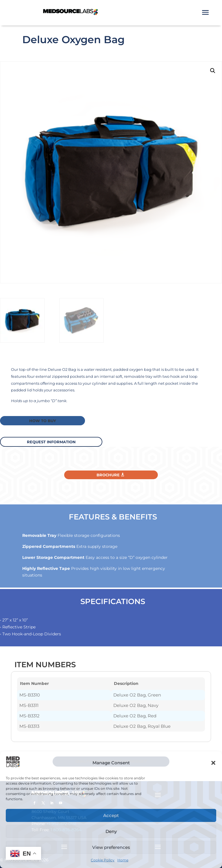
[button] (213, 763)
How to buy (42, 420)
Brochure (108, 474)
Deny (111, 831)
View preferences (111, 847)
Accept (111, 815)
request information (53, 441)
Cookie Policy (103, 860)
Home (123, 860)
